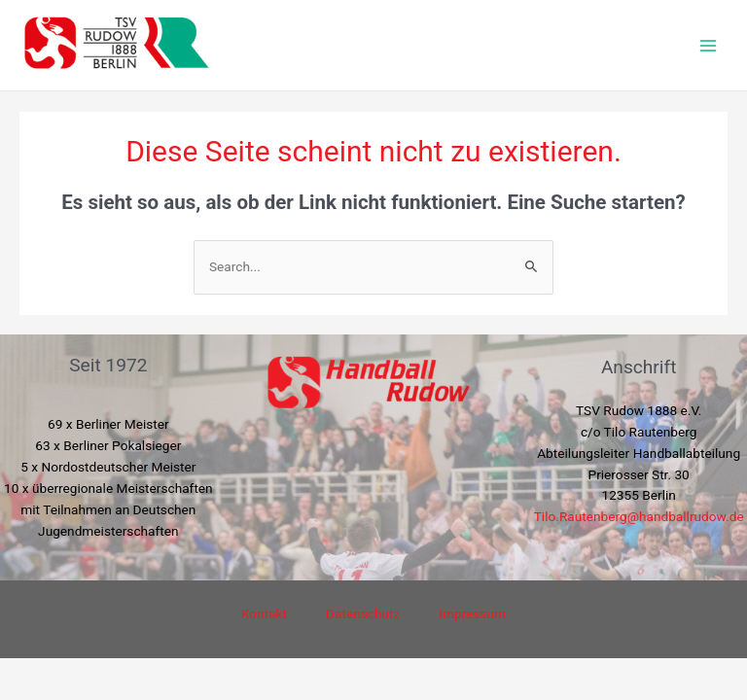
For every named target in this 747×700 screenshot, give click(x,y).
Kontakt (264, 613)
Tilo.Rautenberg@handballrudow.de (639, 516)
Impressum (472, 613)
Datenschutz (363, 613)
